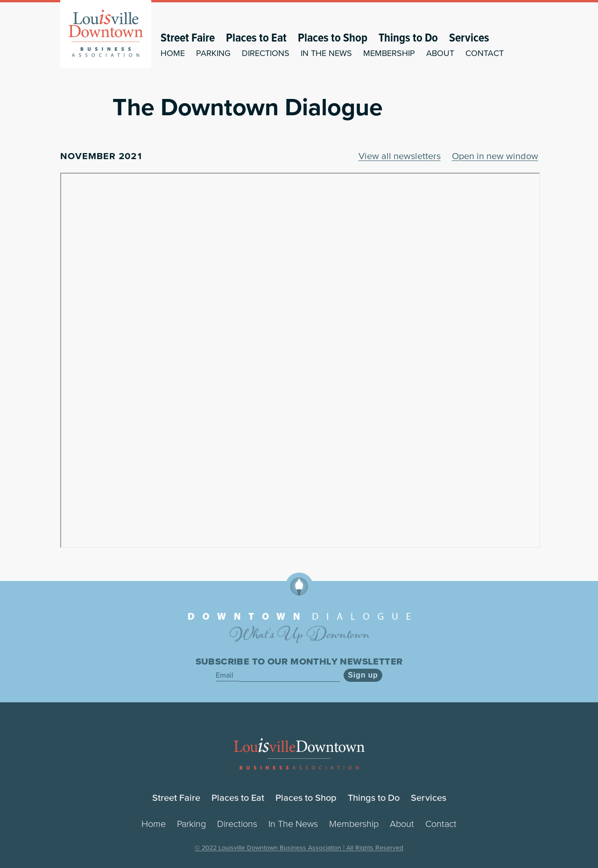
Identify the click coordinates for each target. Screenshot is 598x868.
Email (225, 675)
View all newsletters (400, 156)
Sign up (363, 675)
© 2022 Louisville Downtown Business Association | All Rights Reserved (299, 847)
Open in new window (495, 156)
